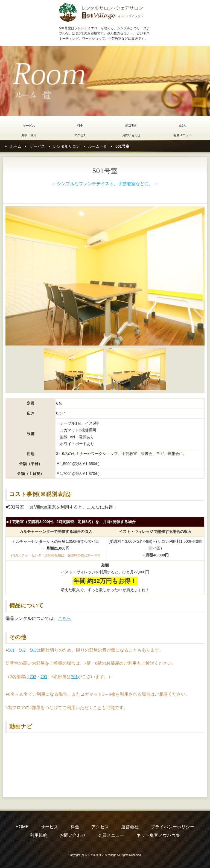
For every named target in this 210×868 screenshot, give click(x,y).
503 (33, 650)
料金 (80, 126)
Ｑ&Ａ (182, 126)
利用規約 (39, 835)
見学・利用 (29, 135)
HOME (22, 827)
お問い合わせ (131, 135)
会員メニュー (182, 135)
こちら (65, 618)
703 (44, 677)
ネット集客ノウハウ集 (158, 835)
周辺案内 (131, 126)
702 (33, 677)
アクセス (80, 135)
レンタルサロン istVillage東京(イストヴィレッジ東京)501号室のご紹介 (101, 12)
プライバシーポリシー (173, 827)
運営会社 (130, 827)
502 (22, 650)
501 (11, 650)
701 (74, 677)
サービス (29, 126)
